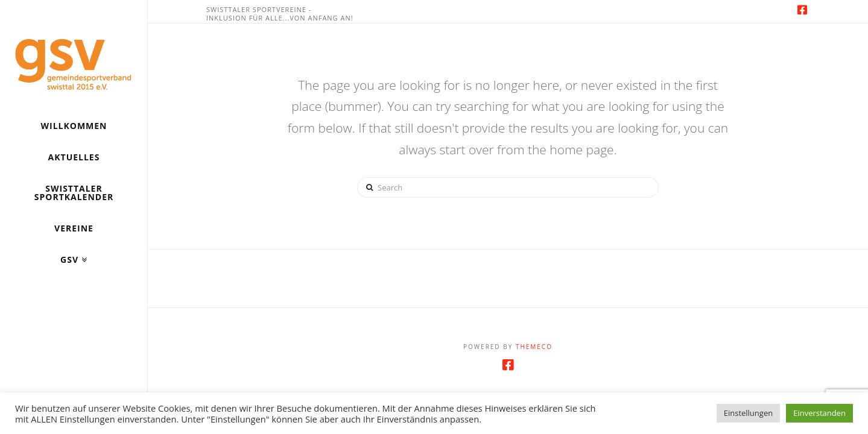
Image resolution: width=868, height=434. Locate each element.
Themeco (534, 347)
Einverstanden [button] (819, 413)
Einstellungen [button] (748, 413)
